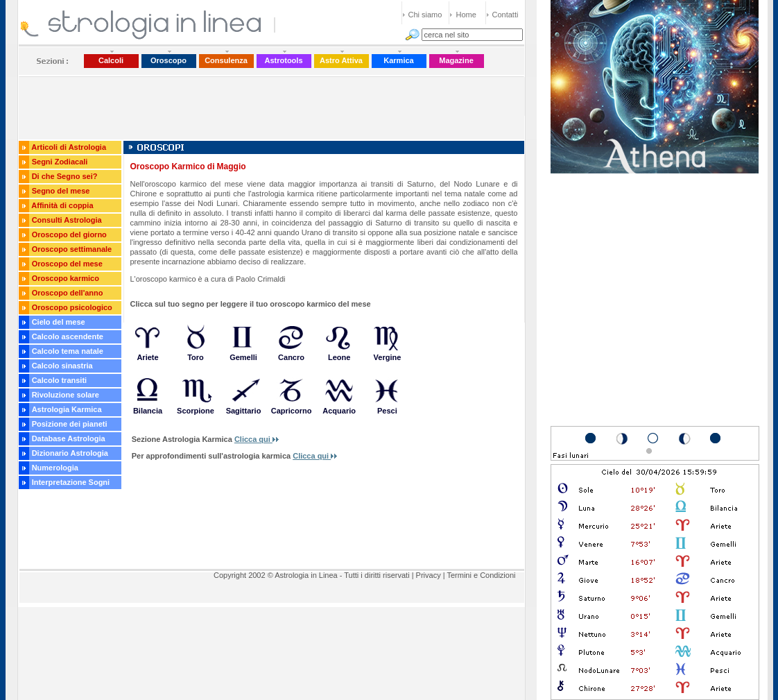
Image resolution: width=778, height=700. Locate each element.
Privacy (429, 575)
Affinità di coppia (62, 205)
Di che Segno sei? (65, 176)
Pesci (387, 411)
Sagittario (244, 411)
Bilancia (148, 411)
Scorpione (196, 411)
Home (466, 15)
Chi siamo (425, 15)
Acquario (339, 411)
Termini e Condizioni (481, 575)
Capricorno (292, 411)
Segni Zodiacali (60, 162)
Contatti (505, 15)
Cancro (291, 357)
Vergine (388, 357)
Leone (339, 357)
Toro (196, 357)
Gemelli (243, 357)
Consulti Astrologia (67, 220)
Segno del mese (61, 191)
